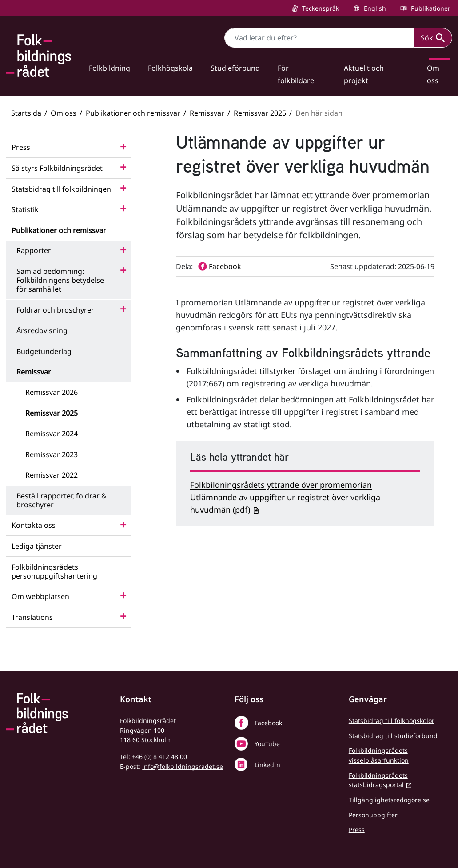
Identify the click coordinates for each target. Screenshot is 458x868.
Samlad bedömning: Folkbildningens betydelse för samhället (60, 280)
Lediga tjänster (37, 546)
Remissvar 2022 (52, 475)
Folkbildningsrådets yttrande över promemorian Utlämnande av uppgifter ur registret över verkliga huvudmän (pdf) (285, 497)
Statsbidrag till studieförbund (393, 736)
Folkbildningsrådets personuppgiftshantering (54, 571)
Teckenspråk (320, 8)
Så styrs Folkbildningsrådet (57, 168)
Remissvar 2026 (52, 392)
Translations (32, 617)
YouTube (267, 744)
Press (21, 147)
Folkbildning (110, 68)
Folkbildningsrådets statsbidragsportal (378, 780)
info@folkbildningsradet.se (183, 766)
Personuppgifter (373, 815)
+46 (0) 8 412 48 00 (159, 757)
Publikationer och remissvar (133, 113)
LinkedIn (267, 765)
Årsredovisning (42, 330)
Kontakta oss (34, 525)
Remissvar (207, 113)
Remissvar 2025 (260, 113)
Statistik (25, 209)
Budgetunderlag (44, 351)
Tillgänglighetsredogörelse (389, 800)
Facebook (268, 723)
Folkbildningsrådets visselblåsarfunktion (379, 755)
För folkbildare (296, 74)
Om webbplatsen (40, 596)
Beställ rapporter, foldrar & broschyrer (62, 500)
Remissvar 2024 (52, 434)
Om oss (64, 113)
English (374, 8)
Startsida (26, 113)
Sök (433, 38)
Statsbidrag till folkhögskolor (392, 721)
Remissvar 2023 (52, 454)
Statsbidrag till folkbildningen (61, 189)
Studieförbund (235, 68)
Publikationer (430, 8)
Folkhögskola (170, 68)
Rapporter (34, 250)
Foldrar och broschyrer (55, 310)
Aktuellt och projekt (364, 74)
